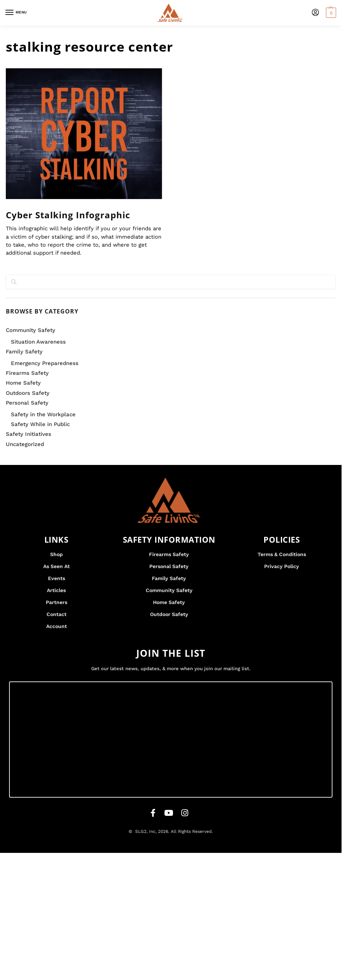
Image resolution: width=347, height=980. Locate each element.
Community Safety (31, 330)
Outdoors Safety (28, 393)
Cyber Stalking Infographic (68, 215)
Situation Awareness (38, 342)
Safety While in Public (40, 424)
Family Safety (24, 352)
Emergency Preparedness (45, 363)
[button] (330, 13)
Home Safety (23, 383)
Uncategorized (25, 444)
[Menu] (16, 13)
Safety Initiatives (29, 434)
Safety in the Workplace (43, 414)
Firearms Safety (27, 373)
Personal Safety (27, 403)
